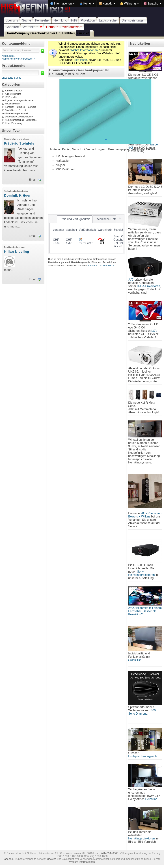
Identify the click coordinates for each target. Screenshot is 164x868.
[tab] (75, 219)
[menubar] (106, 3)
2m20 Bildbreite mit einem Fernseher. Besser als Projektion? (145, 611)
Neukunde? (8, 56)
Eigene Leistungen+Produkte (19, 100)
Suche (27, 20)
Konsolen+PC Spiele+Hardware (21, 107)
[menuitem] (62, 3)
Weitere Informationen (82, 862)
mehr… (33, 170)
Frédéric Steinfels (19, 143)
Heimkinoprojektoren (142, 838)
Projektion (88, 20)
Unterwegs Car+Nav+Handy (19, 117)
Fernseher (42, 20)
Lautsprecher (108, 20)
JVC (131, 280)
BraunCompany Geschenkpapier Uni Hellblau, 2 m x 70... (49, 33)
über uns (12, 20)
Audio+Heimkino (13, 94)
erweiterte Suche (12, 78)
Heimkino (60, 20)
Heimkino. (152, 799)
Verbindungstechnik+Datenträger (21, 120)
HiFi (74, 20)
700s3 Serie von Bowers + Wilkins (145, 515)
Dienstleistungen (133, 20)
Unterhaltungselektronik (17, 113)
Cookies (52, 859)
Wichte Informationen (84, 50)
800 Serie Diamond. (142, 712)
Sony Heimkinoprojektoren (142, 573)
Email (33, 180)
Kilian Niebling (17, 252)
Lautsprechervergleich (142, 756)
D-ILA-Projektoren (148, 286)
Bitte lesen (80, 60)
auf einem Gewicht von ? (101, 266)
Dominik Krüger (17, 195)
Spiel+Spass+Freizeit (16, 110)
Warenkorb (32, 27)
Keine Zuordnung (14, 123)
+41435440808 (109, 853)
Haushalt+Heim (13, 104)
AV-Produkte (11, 97)
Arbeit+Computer (13, 91)
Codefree (12, 27)
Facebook (9, 859)
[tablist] (86, 234)
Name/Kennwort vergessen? (18, 59)
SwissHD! (134, 660)
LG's (154, 331)
